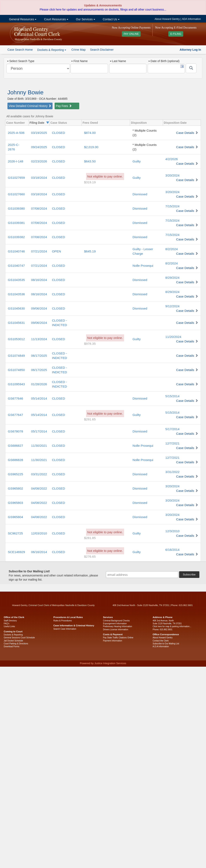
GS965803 (16, 503)
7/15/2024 (172, 206)
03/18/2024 (39, 178)
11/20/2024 (173, 337)
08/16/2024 (39, 280)
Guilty (137, 161)
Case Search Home (20, 50)
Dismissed (140, 194)
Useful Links (9, 626)
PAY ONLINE (131, 34)
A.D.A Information (161, 646)
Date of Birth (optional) (164, 61)
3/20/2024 (172, 175)
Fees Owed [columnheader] (90, 123)
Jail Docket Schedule (13, 641)
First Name (79, 61)
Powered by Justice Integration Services (103, 663)
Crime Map (78, 50)
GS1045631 (16, 323)
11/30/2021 (39, 446)
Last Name (118, 61)
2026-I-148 (16, 161)
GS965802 (16, 488)
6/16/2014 (172, 550)
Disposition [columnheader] (139, 123)
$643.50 (90, 161)
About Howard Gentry (167, 19)
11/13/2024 (39, 339)
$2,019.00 (91, 147)
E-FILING (176, 34)
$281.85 (90, 538)
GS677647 (16, 415)
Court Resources (56, 19)
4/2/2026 (171, 159)
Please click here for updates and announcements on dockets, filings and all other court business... (103, 10)
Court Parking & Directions (16, 644)
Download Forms (12, 646)
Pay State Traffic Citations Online (118, 638)
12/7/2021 (172, 443)
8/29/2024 (172, 278)
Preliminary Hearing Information (118, 626)
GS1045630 (16, 308)
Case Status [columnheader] (59, 123)
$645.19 (90, 251)
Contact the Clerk (161, 641)
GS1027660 (16, 194)
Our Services (85, 19)
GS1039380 (16, 208)
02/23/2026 (39, 161)
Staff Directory (10, 621)
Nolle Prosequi (143, 266)
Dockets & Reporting (13, 635)
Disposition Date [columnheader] (175, 123)
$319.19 (90, 182)
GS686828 (16, 460)
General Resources (22, 19)
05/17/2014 (39, 431)
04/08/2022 (39, 488)
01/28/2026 (39, 384)
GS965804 (16, 517)
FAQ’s (7, 624)
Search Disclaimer (102, 50)
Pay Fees (64, 106)
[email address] (142, 575)
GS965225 (16, 474)
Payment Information (113, 641)
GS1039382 (16, 237)
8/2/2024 (171, 249)
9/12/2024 (172, 306)
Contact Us (111, 19)
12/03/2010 (39, 533)
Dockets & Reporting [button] (52, 50)
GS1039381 (16, 223)
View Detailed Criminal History (30, 106)
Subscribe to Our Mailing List (166, 644)
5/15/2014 (172, 396)
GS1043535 (16, 280)
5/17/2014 (172, 429)
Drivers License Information (116, 630)
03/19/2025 (39, 133)
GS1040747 (16, 266)
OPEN (56, 251)
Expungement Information (115, 624)
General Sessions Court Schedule (19, 638)
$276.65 (90, 556)
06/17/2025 (39, 356)
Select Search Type (21, 61)
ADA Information (191, 19)
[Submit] (191, 68)
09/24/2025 (39, 147)
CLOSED (58, 133)
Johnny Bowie (25, 92)
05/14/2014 (39, 398)
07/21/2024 (39, 251)
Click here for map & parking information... (172, 626)
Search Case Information (65, 629)
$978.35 (90, 344)
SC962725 (15, 533)
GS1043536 (16, 294)
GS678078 (16, 431)
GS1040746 (16, 251)
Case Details (185, 133)
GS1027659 (16, 178)
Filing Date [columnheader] (37, 123)
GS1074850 (16, 370)
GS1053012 (16, 339)
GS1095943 (16, 384)
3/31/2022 (172, 472)
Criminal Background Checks (116, 621)
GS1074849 (16, 356)
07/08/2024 (39, 208)
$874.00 (90, 133)
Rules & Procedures (63, 621)
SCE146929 (16, 552)
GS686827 (16, 446)
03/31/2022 (39, 474)
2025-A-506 (16, 133)
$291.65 (90, 419)
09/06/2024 (39, 308)
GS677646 (16, 398)
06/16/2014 (39, 552)
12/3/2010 (172, 531)
